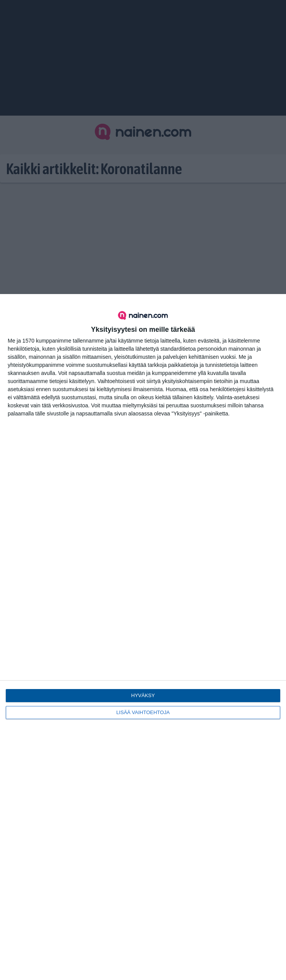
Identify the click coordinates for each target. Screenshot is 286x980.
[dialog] (143, 637)
